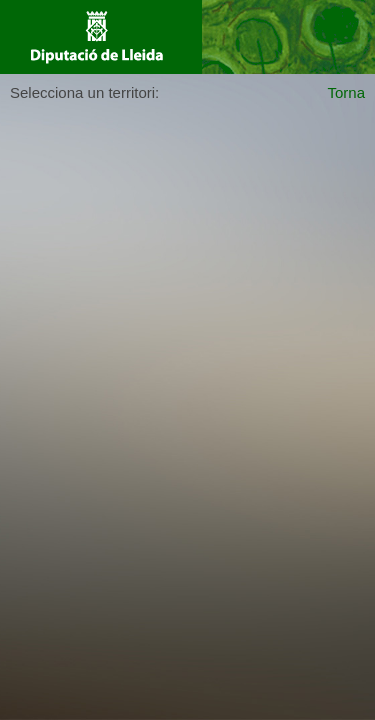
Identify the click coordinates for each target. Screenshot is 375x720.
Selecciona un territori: (84, 92)
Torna (346, 92)
